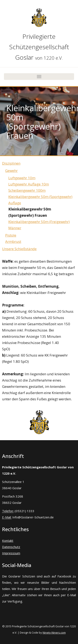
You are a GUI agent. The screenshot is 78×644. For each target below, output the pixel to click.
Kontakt (8, 541)
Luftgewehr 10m (22, 178)
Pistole (11, 235)
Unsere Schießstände (19, 249)
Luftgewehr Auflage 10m (29, 184)
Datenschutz (11, 547)
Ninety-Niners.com (54, 633)
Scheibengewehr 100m (27, 190)
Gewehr (11, 171)
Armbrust (13, 241)
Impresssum (11, 553)
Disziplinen (11, 163)
